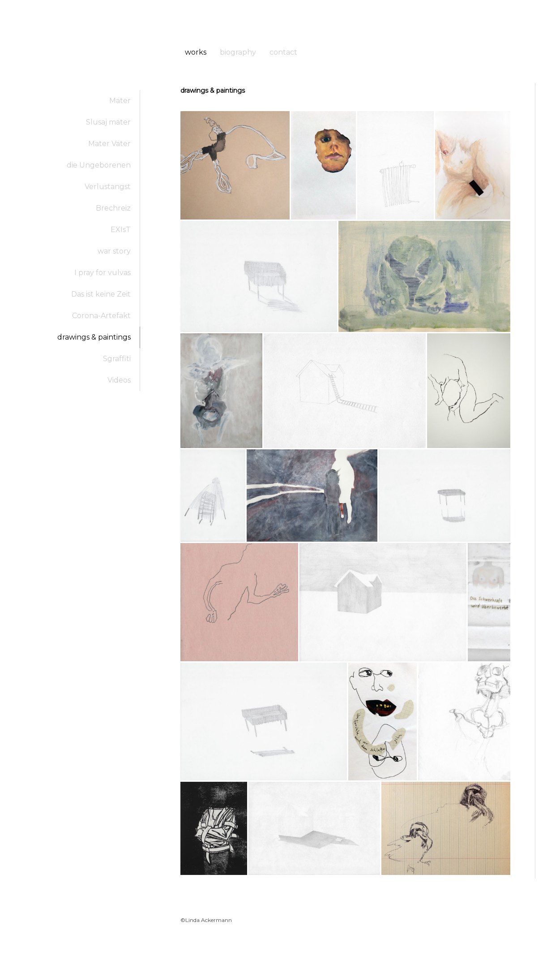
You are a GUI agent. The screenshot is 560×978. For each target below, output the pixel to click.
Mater (120, 101)
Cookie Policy (264, 954)
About (187, 954)
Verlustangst (108, 187)
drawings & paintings (94, 337)
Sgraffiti (117, 359)
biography (238, 52)
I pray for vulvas (103, 273)
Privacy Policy (220, 954)
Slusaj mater (108, 122)
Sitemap (300, 954)
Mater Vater (109, 144)
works (196, 52)
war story (114, 251)
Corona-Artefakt (101, 316)
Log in (527, 963)
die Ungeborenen (99, 165)
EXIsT (121, 230)
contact (283, 52)
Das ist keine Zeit (101, 294)
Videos (119, 380)
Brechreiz (113, 208)
